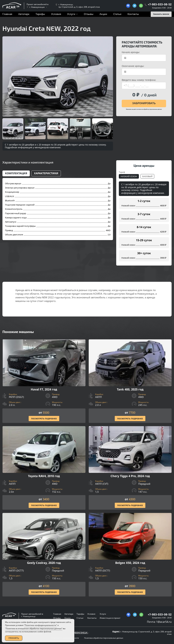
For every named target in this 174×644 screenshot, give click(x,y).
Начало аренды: (131, 52)
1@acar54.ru (164, 622)
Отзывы (89, 14)
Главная (7, 14)
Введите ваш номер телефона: (139, 80)
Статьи (117, 14)
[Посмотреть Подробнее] (44, 381)
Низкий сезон (129, 176)
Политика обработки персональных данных (104, 638)
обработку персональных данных (153, 109)
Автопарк (24, 14)
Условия (56, 14)
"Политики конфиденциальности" (40, 629)
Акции (103, 14)
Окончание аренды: (133, 66)
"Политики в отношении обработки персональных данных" (34, 633)
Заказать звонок (161, 14)
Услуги (71, 14)
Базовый (147, 176)
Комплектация (16, 173)
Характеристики (46, 173)
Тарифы (40, 14)
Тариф (122, 172)
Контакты (133, 14)
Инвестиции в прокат (110, 618)
